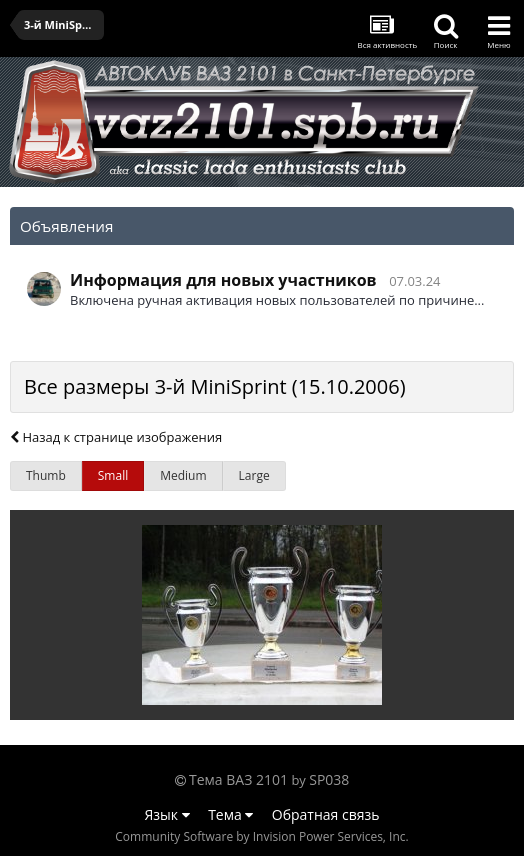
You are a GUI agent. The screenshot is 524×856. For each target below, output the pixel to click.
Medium (183, 475)
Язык (167, 814)
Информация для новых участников (223, 280)
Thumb (46, 475)
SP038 (329, 779)
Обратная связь (326, 814)
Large (254, 475)
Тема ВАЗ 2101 (238, 779)
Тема (230, 814)
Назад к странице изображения (116, 437)
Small (113, 475)
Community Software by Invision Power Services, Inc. (261, 836)
